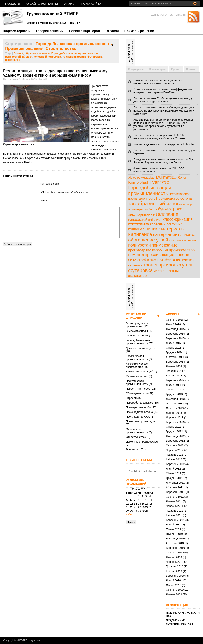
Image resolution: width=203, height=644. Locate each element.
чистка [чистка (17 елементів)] (159, 271)
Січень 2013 (174, 427)
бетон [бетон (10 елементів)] (153, 209)
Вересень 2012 (175, 441)
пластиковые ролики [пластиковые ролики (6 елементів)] (182, 241)
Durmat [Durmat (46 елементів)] (163, 177)
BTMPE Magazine (29, 640)
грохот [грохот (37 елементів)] (178, 209)
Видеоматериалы (17, 31)
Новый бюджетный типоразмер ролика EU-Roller (164, 144)
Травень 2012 (175, 455)
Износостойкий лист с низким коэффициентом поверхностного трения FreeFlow (163, 91)
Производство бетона (139, 412)
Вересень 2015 (175, 334)
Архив (69, 4)
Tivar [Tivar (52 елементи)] (154, 182)
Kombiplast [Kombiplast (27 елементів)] (138, 182)
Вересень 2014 (175, 362)
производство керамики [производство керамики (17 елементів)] (148, 250)
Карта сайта (91, 4)
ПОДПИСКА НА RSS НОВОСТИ (167, 15)
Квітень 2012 (174, 459)
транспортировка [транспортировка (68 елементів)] (162, 265)
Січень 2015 (174, 348)
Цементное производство (142, 442)
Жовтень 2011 (175, 487)
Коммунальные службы (141, 372)
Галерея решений (50, 31)
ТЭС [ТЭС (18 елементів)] (132, 204)
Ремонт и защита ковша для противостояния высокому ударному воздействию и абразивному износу (55, 73)
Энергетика (133, 449)
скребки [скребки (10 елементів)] (143, 260)
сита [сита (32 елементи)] (132, 259)
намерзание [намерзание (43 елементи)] (165, 234)
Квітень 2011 (174, 515)
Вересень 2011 (175, 492)
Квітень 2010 (174, 571)
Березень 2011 (175, 520)
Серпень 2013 (175, 408)
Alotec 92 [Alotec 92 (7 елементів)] (134, 178)
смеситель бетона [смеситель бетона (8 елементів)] (162, 260)
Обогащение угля (137, 393)
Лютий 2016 (173, 324)
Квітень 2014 (174, 376)
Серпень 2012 (175, 445)
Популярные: (136, 69)
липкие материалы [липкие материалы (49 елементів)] (165, 229)
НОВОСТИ (13, 4)
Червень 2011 (175, 506)
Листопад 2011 (175, 483)
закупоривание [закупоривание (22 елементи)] (141, 214)
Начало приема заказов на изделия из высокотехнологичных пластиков (158, 82)
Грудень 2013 (174, 394)
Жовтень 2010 (175, 543)
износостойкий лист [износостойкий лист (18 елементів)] (145, 219)
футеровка (95, 57)
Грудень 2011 (174, 478)
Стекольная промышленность (137, 431)
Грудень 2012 (174, 431)
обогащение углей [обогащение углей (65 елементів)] (148, 240)
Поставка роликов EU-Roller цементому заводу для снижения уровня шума (163, 100)
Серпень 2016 (175, 320)
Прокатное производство (141, 421)
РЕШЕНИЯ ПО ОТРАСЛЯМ (136, 316)
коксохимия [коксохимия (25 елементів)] (139, 224)
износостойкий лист (19, 57)
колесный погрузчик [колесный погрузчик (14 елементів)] (166, 224)
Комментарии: (158, 69)
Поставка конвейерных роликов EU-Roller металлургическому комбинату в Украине (160, 137)
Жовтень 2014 (175, 357)
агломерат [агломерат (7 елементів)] (187, 204)
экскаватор (13, 60)
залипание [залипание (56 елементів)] (167, 214)
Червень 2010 (175, 562)
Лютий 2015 (173, 343)
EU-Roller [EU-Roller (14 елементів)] (179, 177)
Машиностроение (137, 376)
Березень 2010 (175, 576)
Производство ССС (138, 417)
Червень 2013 (175, 417)
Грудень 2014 (174, 352)
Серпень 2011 (175, 497)
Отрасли (112, 31)
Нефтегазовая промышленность (137, 382)
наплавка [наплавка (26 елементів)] (187, 235)
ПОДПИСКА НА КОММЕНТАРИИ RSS (180, 622)
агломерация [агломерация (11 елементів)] (138, 209)
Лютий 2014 (173, 385)
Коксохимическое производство (137, 365)
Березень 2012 (175, 464)
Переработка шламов (139, 403)
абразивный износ (37, 53)
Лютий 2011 (173, 525)
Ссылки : (191, 69)
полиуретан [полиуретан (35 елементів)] (139, 245)
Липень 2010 (174, 557)
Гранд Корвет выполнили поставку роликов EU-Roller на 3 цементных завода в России (163, 161)
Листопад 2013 (175, 399)
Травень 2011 (175, 511)
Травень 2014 (175, 371)
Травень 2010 (175, 566)
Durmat (19, 53)
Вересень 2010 (175, 548)
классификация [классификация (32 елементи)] (178, 219)
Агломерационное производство (137, 325)
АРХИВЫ (173, 314)
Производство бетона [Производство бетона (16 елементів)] (174, 198)
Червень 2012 (175, 450)
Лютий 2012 (173, 469)
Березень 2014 (175, 380)
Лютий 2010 (173, 580)
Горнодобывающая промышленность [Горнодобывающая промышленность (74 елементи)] (150, 191)
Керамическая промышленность (137, 357)
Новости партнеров (85, 31)
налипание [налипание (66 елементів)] (140, 234)
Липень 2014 (174, 366)
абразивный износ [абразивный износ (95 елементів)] (158, 203)
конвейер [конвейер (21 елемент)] (136, 229)
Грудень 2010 (174, 534)
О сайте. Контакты (42, 4)
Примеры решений (139, 31)
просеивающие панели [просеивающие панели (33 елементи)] (167, 255)
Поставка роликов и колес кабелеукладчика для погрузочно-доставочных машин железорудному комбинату (164, 111)
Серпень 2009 (175, 590)
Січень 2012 (174, 473)
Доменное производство (141, 348)
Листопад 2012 (175, 436)
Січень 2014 (174, 390)
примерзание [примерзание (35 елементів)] (164, 245)
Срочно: (176, 69)
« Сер (129, 514)
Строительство (61, 48)
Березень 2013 (175, 422)
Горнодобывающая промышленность (74, 44)
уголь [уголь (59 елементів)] (188, 265)
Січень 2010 (174, 585)
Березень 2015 (175, 338)
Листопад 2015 (175, 329)
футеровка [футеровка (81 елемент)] (140, 270)
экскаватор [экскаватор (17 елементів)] (137, 276)
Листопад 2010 (175, 539)
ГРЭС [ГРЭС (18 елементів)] (164, 182)
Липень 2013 (174, 413)
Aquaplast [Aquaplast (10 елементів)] (148, 177)
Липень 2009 (174, 594)
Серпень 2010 (175, 552)
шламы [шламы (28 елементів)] (172, 271)
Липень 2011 (174, 501)
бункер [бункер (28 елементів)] (164, 209)
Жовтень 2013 (175, 403)
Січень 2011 (174, 529)
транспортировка (74, 57)
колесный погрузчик (47, 57)
